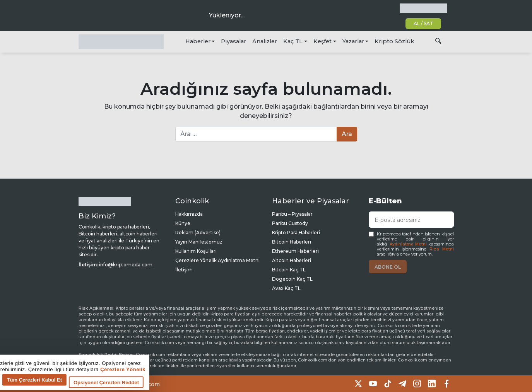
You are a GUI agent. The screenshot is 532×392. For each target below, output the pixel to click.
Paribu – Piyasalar (292, 214)
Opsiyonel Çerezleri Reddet (230, 384)
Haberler (198, 41)
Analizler (265, 41)
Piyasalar (233, 41)
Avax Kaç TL (286, 288)
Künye (183, 223)
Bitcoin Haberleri (292, 242)
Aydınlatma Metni (408, 244)
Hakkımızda (189, 214)
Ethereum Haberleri (295, 251)
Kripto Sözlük (394, 41)
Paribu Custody (290, 223)
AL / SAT (423, 23)
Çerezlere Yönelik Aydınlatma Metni (217, 260)
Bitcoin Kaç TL (289, 270)
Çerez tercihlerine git (32, 386)
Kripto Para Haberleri (296, 233)
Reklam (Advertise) (198, 233)
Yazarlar (353, 41)
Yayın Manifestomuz (199, 242)
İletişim (184, 270)
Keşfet (322, 41)
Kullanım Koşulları (196, 251)
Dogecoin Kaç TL (292, 279)
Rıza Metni (442, 249)
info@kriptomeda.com (126, 265)
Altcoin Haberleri (292, 260)
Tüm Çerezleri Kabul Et (158, 382)
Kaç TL (293, 41)
